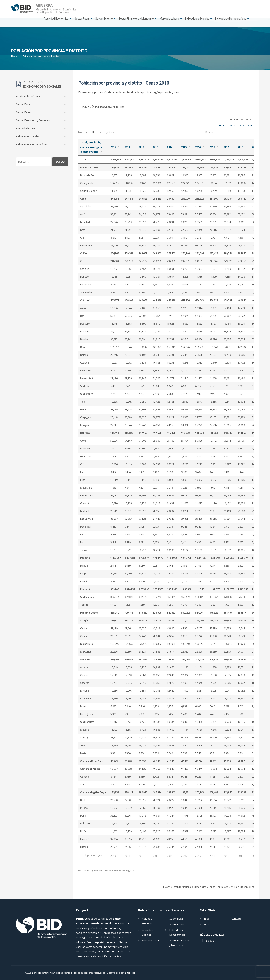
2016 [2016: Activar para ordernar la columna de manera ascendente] (198, 147)
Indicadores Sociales (197, 19)
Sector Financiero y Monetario (136, 19)
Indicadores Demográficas (231, 19)
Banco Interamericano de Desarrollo (52, 973)
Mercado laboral (26, 128)
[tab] (103, 107)
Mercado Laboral (170, 19)
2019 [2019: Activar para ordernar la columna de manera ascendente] (240, 147)
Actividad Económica (56, 19)
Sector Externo (104, 19)
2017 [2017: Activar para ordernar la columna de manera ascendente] (212, 147)
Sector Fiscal (82, 19)
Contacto (236, 919)
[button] (95, 132)
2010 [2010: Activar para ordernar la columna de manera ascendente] (113, 147)
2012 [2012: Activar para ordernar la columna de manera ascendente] (141, 147)
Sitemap (209, 924)
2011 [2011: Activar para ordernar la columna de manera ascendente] (127, 147)
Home (14, 56)
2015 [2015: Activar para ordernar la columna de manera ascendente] (184, 147)
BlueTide (130, 973)
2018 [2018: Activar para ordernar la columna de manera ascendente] (226, 147)
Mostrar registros (96, 132)
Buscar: (230, 132)
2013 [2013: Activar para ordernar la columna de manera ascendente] (156, 147)
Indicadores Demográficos (32, 144)
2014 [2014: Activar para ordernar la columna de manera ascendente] (170, 147)
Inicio (207, 919)
